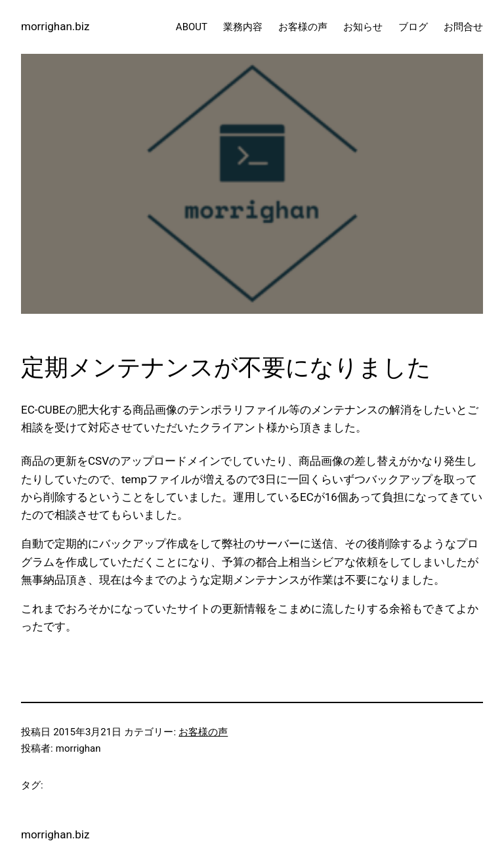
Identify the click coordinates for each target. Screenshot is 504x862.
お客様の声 (203, 732)
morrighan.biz (55, 26)
